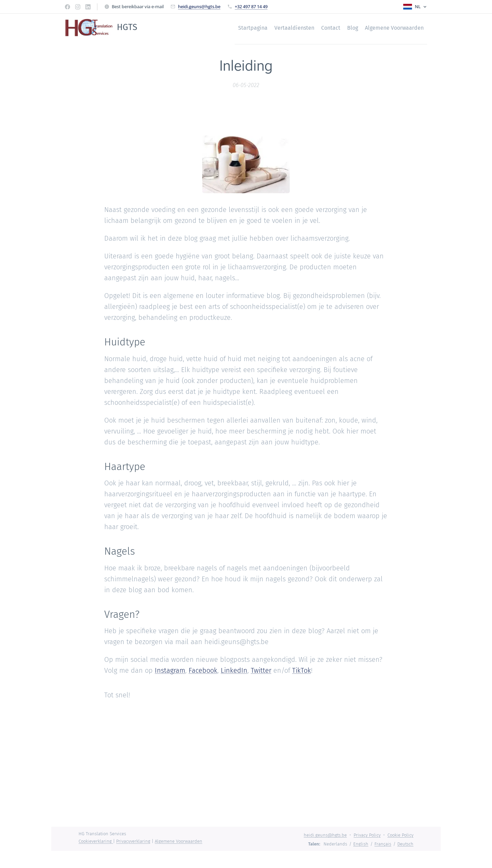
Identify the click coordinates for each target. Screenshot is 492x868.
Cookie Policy (400, 835)
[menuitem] (248, 28)
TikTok (302, 671)
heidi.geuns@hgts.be (199, 6)
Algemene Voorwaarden (179, 841)
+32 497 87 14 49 (251, 6)
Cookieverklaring (96, 841)
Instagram (170, 671)
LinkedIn (234, 671)
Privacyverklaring (133, 841)
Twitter (261, 671)
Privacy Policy (367, 835)
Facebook (203, 671)
